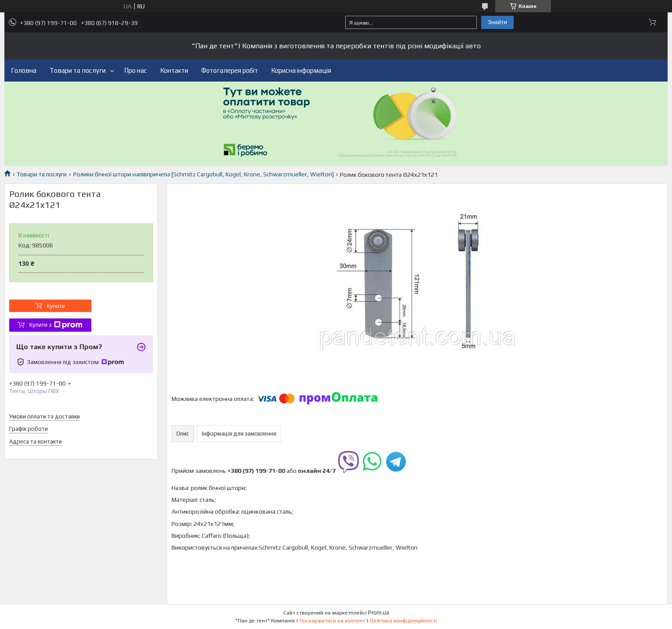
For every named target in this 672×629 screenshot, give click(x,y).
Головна (24, 70)
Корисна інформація (301, 70)
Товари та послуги (78, 70)
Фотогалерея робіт (230, 70)
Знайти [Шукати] (497, 22)
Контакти (174, 70)
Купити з (55, 325)
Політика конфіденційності (403, 621)
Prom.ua (379, 613)
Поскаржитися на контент (332, 621)
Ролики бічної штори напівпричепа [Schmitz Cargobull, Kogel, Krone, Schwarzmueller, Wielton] (204, 174)
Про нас (136, 70)
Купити (56, 306)
